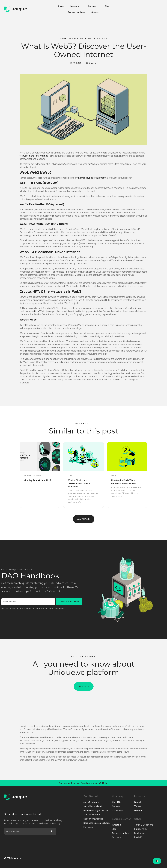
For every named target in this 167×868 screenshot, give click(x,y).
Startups (93, 6)
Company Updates (76, 12)
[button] (84, 519)
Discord (120, 379)
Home (61, 6)
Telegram (133, 379)
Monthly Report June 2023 (37, 480)
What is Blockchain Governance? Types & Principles (79, 483)
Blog (107, 6)
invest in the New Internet (35, 156)
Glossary (95, 12)
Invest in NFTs (36, 311)
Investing (76, 6)
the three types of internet (91, 178)
